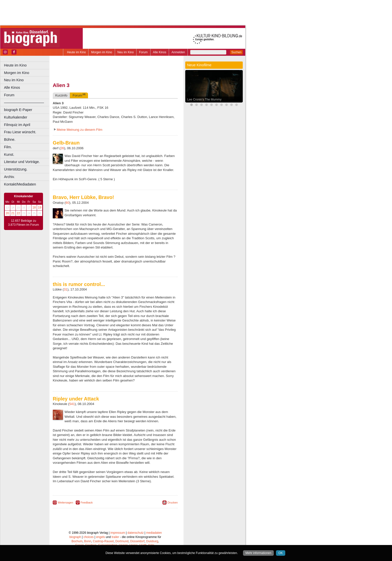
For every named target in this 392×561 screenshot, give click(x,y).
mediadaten (154, 533)
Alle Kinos (160, 52)
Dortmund (122, 541)
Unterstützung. (16, 169)
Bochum (77, 541)
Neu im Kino (126, 52)
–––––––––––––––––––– (24, 102)
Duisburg (152, 541)
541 (72, 404)
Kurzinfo (61, 95)
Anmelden (178, 52)
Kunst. (9, 154)
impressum (118, 533)
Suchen (236, 52)
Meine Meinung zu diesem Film (80, 130)
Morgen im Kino (101, 52)
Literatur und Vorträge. (22, 162)
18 (34, 207)
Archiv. (9, 177)
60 (67, 203)
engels (100, 537)
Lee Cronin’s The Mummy (204, 99)
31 (66, 289)
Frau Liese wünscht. (20, 132)
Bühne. (10, 139)
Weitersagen (65, 502)
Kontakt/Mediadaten (20, 184)
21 (13, 213)
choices (89, 537)
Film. (8, 147)
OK (281, 553)
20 (7, 213)
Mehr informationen (258, 553)
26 (62, 148)
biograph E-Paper (18, 110)
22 (18, 213)
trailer (115, 537)
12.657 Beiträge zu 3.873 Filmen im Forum (23, 223)
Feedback (87, 502)
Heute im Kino (76, 52)
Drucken (173, 502)
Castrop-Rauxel (103, 541)
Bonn (88, 541)
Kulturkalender (16, 117)
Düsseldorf (137, 541)
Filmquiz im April (17, 125)
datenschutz (136, 533)
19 (40, 207)
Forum (143, 52)
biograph (75, 537)
